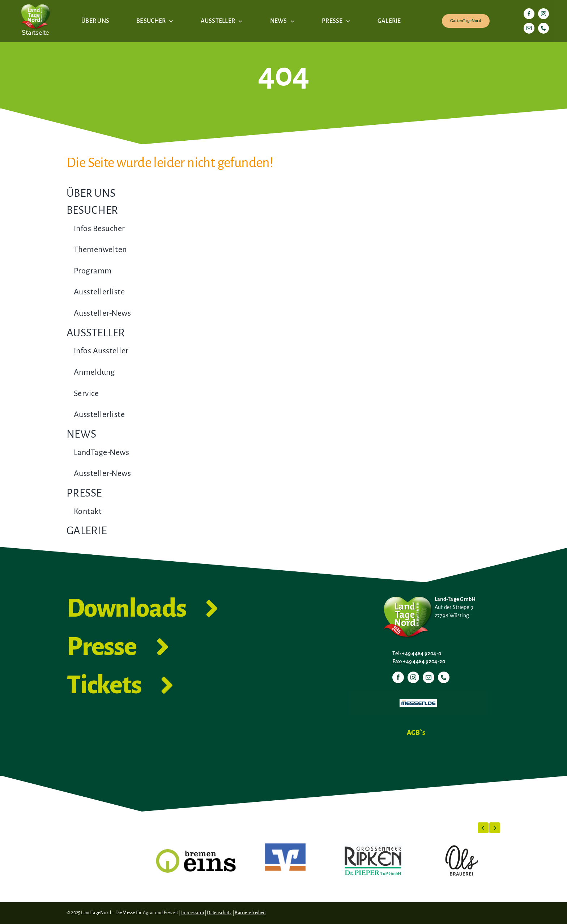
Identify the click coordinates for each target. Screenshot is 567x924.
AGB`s (416, 733)
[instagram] (543, 14)
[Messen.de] (418, 693)
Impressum (193, 913)
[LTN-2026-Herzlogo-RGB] (35, 3)
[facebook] (529, 14)
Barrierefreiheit (250, 913)
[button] (483, 828)
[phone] (543, 28)
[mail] (529, 28)
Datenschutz (219, 913)
